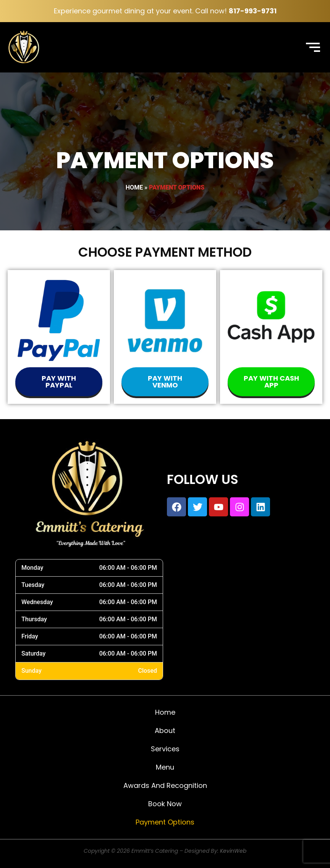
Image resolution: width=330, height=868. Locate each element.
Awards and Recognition (165, 785)
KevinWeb (233, 851)
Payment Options (165, 822)
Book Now (165, 804)
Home (134, 187)
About (165, 731)
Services (165, 749)
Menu (165, 767)
